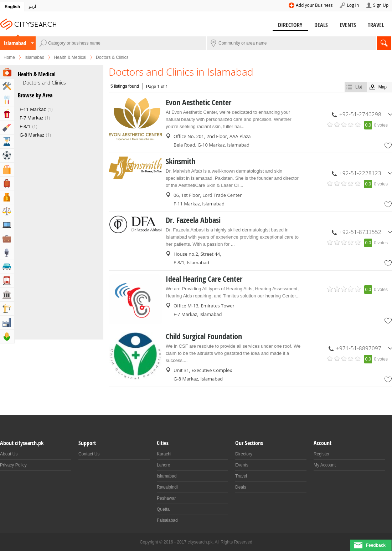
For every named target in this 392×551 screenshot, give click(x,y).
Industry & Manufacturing (7, 322)
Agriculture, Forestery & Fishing (7, 336)
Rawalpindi (167, 487)
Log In (353, 5)
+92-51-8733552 (360, 232)
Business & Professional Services (7, 239)
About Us (9, 454)
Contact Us (89, 454)
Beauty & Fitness (7, 128)
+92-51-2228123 (360, 173)
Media (7, 253)
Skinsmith (180, 161)
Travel (376, 25)
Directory (290, 25)
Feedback (376, 545)
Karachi (164, 454)
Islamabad (15, 43)
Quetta (163, 509)
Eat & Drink (7, 100)
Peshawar (166, 498)
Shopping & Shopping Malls (7, 169)
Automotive (7, 267)
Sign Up (381, 5)
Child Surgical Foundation (204, 336)
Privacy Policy (13, 465)
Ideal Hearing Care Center (204, 279)
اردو (32, 6)
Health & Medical (70, 57)
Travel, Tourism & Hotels (7, 183)
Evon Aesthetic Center (198, 102)
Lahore (163, 465)
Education (7, 142)
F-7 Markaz (35, 118)
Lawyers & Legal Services (7, 211)
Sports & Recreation (7, 155)
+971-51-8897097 (359, 348)
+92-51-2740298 (360, 114)
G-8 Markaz (35, 135)
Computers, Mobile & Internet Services (7, 225)
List (359, 87)
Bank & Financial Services (7, 197)
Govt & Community (7, 295)
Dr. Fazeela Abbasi (193, 220)
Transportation (7, 281)
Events (348, 25)
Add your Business (314, 5)
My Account (325, 465)
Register (322, 454)
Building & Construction (7, 308)
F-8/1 (29, 126)
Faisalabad (167, 520)
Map (383, 87)
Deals (321, 25)
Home (9, 57)
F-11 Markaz (36, 109)
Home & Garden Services (7, 86)
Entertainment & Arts (7, 114)
